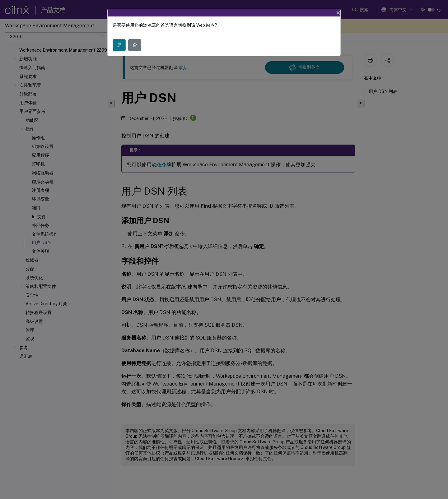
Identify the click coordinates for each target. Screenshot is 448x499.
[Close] (338, 13)
